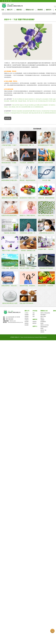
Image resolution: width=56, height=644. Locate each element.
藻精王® (42, 317)
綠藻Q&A (35, 323)
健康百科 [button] (49, 10)
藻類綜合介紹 (44, 310)
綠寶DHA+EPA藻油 (45, 324)
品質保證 (27, 317)
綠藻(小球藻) (43, 316)
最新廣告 (42, 331)
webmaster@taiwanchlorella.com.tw (15, 322)
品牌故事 (27, 316)
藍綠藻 (42, 323)
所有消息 (35, 310)
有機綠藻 (42, 319)
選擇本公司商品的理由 (45, 312)
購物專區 (40, 10)
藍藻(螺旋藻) (43, 321)
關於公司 (27, 310)
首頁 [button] (3, 10)
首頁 (54, 14)
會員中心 (35, 326)
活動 (34, 312)
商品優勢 (27, 324)
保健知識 (34, 321)
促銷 (34, 316)
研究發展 (27, 321)
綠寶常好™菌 (43, 330)
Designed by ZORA (51, 337)
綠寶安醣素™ (43, 314)
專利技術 (27, 323)
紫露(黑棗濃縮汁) (44, 326)
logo (12, 5)
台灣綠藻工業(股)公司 (13, 312)
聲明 (34, 314)
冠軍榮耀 (27, 314)
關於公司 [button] (10, 10)
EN (11, 1)
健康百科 (35, 319)
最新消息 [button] (19, 10)
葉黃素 (42, 328)
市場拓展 (27, 319)
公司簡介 (27, 312)
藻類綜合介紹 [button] (30, 10)
